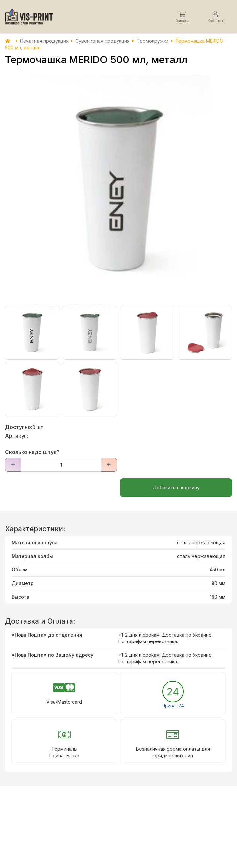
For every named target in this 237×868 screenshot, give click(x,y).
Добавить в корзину (176, 488)
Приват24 (173, 705)
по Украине (199, 635)
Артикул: (17, 436)
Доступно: (19, 427)
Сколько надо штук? (32, 452)
